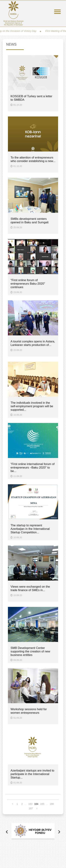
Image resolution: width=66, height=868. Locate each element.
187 (31, 808)
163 (30, 804)
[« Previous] (13, 804)
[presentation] (7, 832)
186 (52, 804)
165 (42, 804)
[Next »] (37, 808)
